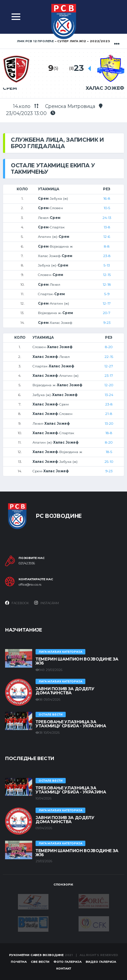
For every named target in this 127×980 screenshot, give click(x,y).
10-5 (107, 208)
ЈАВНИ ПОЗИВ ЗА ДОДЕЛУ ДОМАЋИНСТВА (65, 691)
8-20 (109, 347)
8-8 (107, 246)
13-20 (109, 424)
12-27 (109, 366)
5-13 (107, 265)
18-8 (109, 433)
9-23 (107, 323)
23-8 (107, 256)
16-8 (107, 199)
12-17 (107, 303)
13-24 (109, 395)
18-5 (109, 452)
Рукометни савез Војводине (37, 955)
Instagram (47, 603)
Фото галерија (68, 962)
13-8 (107, 227)
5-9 (107, 294)
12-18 (107, 285)
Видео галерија (101, 962)
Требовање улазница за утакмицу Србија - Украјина (71, 724)
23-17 (109, 376)
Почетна (19, 962)
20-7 (107, 313)
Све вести (40, 962)
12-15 (107, 275)
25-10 (109, 462)
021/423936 (27, 563)
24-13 (107, 218)
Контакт (64, 968)
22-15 (109, 357)
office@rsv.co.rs (30, 585)
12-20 (109, 385)
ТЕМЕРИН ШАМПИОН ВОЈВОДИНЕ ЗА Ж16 (77, 661)
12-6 (107, 237)
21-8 (109, 414)
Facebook (17, 603)
